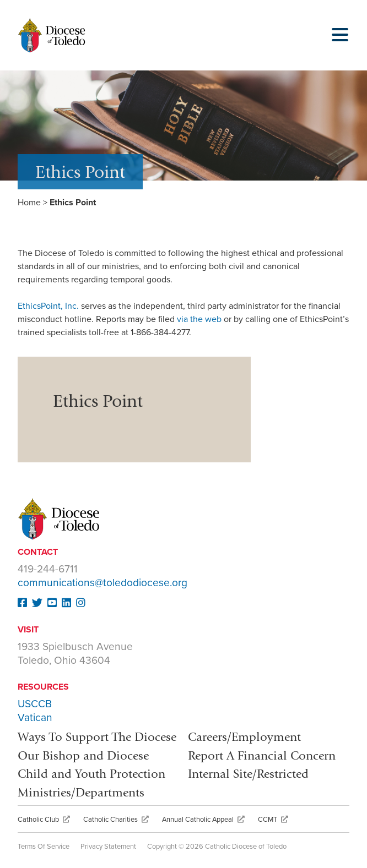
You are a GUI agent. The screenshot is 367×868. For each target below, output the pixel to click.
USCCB (35, 704)
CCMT (273, 820)
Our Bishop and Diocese (83, 755)
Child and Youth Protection (91, 774)
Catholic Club (44, 820)
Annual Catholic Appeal (203, 820)
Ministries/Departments (81, 792)
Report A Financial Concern (262, 755)
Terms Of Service (44, 847)
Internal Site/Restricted (248, 774)
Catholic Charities (116, 820)
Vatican (35, 717)
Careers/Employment (244, 737)
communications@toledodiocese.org (102, 583)
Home (29, 203)
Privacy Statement (108, 847)
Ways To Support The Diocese (97, 737)
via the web (200, 319)
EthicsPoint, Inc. (49, 306)
